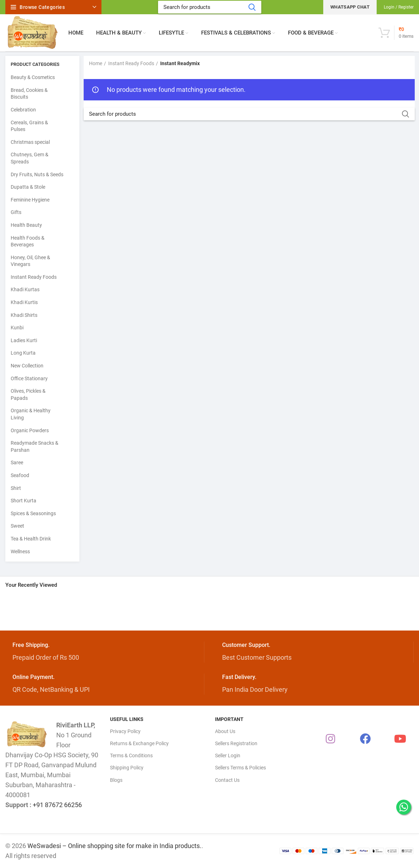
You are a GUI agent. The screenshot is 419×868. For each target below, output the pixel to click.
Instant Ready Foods (34, 277)
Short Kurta (23, 501)
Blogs (116, 780)
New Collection (27, 366)
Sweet (17, 526)
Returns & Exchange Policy (139, 743)
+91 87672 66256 (57, 805)
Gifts (16, 212)
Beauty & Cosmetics (33, 77)
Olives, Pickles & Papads (28, 394)
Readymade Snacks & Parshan (35, 446)
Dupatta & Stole (28, 187)
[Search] (210, 7)
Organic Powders (30, 430)
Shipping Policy (127, 768)
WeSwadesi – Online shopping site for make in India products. (114, 846)
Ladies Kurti (24, 340)
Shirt (16, 488)
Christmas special (30, 142)
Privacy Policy (125, 731)
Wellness (20, 551)
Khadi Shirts (24, 315)
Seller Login (228, 755)
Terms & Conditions (131, 755)
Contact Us (227, 780)
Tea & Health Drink (31, 539)
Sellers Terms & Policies (240, 768)
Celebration (23, 110)
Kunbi (17, 328)
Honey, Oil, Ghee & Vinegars (30, 261)
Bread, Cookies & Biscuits (29, 94)
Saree (17, 462)
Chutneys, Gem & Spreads (30, 158)
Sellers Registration (236, 743)
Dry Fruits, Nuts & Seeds (37, 174)
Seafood (20, 475)
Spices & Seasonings (33, 513)
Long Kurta (23, 353)
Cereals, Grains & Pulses (29, 126)
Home (96, 63)
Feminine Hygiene (30, 200)
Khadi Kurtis (24, 302)
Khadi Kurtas (25, 289)
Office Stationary (29, 378)
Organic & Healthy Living (31, 414)
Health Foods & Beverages (28, 241)
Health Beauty (26, 225)
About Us (225, 731)
